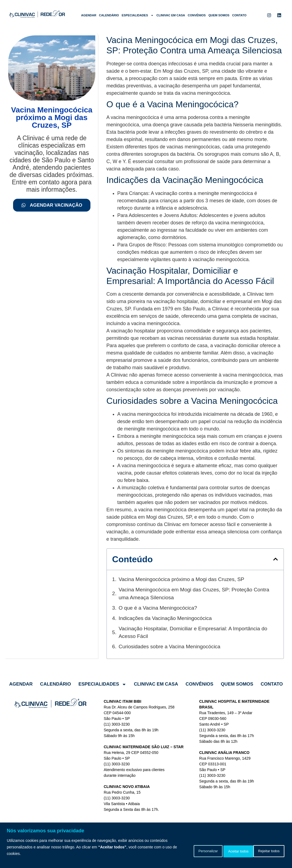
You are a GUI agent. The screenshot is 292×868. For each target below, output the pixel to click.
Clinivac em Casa (171, 15)
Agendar (89, 15)
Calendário (109, 15)
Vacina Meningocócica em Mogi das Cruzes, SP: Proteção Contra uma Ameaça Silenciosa (194, 594)
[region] (146, 845)
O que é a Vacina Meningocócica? (158, 608)
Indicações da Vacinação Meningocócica (165, 618)
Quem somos (219, 15)
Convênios (197, 15)
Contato (239, 15)
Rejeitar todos (225, 850)
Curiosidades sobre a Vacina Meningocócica (169, 647)
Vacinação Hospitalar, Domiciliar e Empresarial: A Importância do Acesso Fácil (193, 632)
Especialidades (138, 15)
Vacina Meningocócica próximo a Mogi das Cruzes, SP (181, 579)
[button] (276, 559)
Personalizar (185, 850)
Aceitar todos (266, 850)
